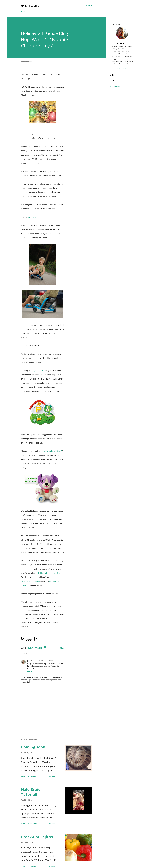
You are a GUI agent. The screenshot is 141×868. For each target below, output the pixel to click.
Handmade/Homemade (31, 581)
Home (23, 12)
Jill (28, 661)
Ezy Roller (32, 217)
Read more (53, 776)
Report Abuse (115, 86)
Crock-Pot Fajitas (37, 837)
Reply (30, 671)
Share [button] (62, 648)
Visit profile (122, 68)
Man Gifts (57, 573)
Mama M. (122, 43)
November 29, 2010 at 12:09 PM (42, 661)
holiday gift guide (34, 648)
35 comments (33, 866)
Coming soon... (35, 747)
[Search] (89, 6)
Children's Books (44, 573)
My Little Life (30, 6)
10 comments (33, 776)
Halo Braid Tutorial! (31, 792)
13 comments (33, 824)
